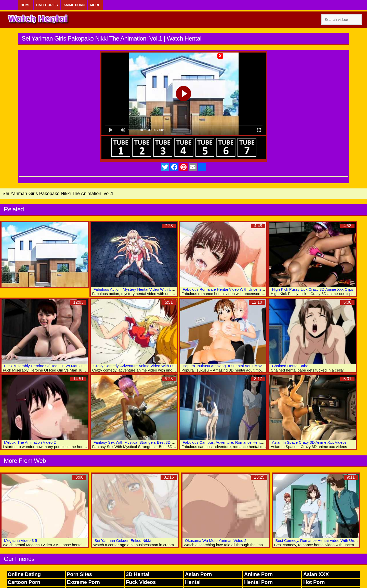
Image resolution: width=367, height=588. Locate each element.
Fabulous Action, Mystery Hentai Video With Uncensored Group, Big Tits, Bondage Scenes (170, 289)
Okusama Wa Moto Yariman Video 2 (216, 540)
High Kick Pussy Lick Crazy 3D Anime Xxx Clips (312, 289)
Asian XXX (316, 574)
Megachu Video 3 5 (21, 540)
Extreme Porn (83, 582)
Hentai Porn (258, 582)
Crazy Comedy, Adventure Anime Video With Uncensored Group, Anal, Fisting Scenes (166, 366)
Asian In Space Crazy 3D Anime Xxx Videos (309, 442)
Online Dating (24, 574)
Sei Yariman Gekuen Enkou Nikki (123, 540)
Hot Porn (314, 582)
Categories (47, 5)
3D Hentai (138, 574)
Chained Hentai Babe (290, 366)
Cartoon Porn (24, 582)
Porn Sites (79, 574)
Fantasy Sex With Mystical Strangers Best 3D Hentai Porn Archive (149, 442)
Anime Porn (74, 5)
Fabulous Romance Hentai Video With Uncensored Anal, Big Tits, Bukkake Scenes (253, 289)
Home (26, 5)
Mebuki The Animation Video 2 (30, 442)
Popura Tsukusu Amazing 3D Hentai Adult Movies (225, 366)
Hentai (193, 582)
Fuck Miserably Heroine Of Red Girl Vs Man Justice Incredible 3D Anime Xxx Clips (74, 366)
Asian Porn (199, 574)
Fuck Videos (141, 582)
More (95, 5)
